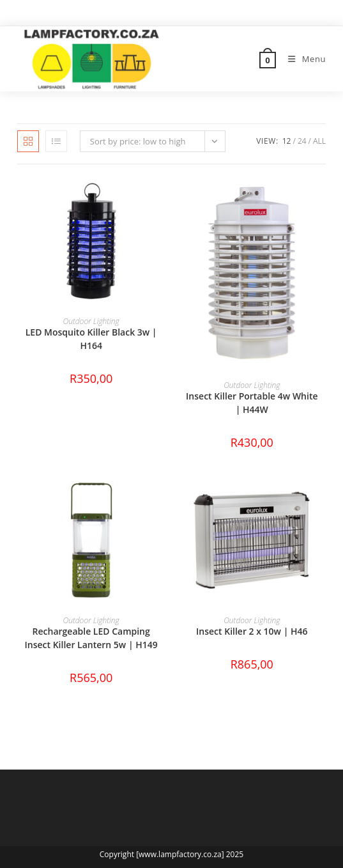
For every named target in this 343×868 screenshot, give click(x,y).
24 (302, 141)
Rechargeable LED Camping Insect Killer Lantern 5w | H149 (91, 638)
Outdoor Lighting (91, 321)
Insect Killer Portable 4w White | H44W (252, 403)
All (319, 141)
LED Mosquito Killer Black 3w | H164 (91, 339)
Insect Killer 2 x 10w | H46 (252, 631)
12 (287, 141)
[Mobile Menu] (302, 59)
